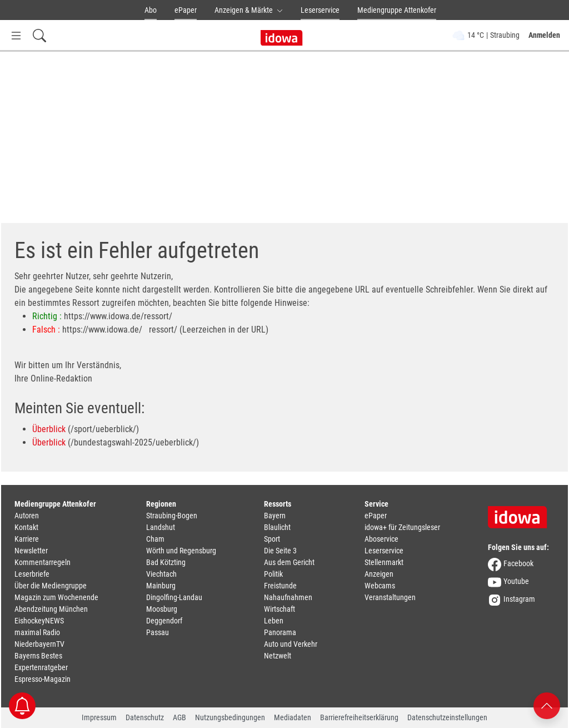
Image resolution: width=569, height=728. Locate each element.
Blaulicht (277, 527)
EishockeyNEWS (39, 621)
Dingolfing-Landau (174, 597)
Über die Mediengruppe (51, 586)
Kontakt (26, 527)
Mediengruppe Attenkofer (397, 10)
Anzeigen (379, 574)
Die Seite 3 (280, 551)
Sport (272, 539)
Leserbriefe (32, 574)
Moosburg (162, 609)
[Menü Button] (16, 35)
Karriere (27, 539)
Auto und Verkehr (291, 644)
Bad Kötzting (166, 562)
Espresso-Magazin (43, 679)
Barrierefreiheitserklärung (359, 717)
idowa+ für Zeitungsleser (402, 527)
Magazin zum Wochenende (56, 597)
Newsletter (31, 551)
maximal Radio (37, 632)
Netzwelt (278, 656)
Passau (158, 632)
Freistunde (280, 586)
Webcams (380, 586)
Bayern (275, 516)
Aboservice (381, 539)
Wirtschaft (279, 609)
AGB (179, 717)
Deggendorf (164, 621)
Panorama (280, 632)
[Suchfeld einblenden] (39, 35)
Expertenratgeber (41, 667)
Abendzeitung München (51, 609)
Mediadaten (293, 717)
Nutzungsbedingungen (230, 717)
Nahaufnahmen (288, 597)
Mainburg (161, 586)
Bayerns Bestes (38, 656)
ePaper (186, 10)
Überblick (49, 429)
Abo (151, 10)
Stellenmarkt (384, 562)
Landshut (161, 527)
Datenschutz (145, 717)
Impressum (99, 717)
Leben (274, 621)
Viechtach (161, 574)
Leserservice (320, 10)
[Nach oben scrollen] (547, 705)
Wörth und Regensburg (181, 551)
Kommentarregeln (43, 562)
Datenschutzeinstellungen (447, 717)
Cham (155, 539)
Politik (273, 574)
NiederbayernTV (39, 644)
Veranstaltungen (390, 597)
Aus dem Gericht (289, 562)
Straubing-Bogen (172, 516)
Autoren (27, 516)
